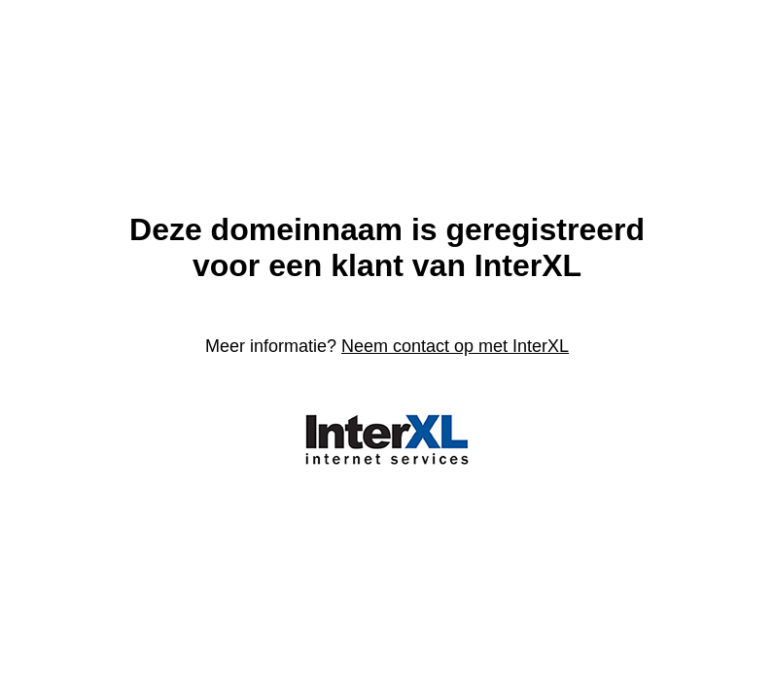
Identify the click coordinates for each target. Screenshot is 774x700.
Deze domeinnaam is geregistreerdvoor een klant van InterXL (387, 247)
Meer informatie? (387, 346)
